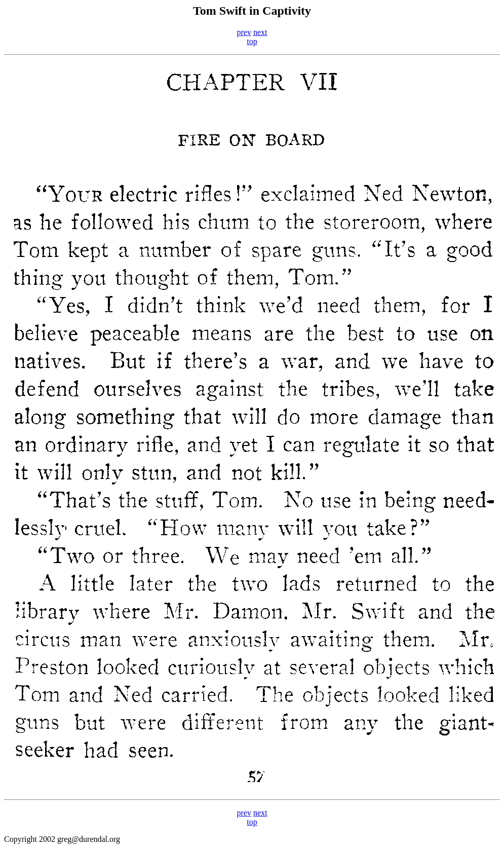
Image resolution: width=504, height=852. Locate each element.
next (260, 32)
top (252, 41)
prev (244, 32)
